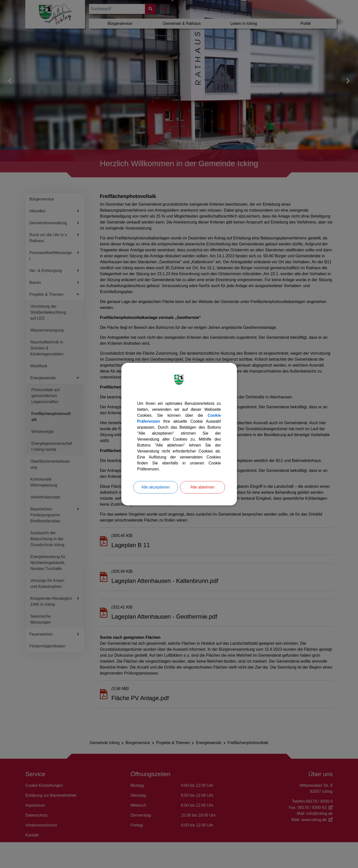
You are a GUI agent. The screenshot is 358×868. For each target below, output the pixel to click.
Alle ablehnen (202, 487)
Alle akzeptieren (156, 487)
